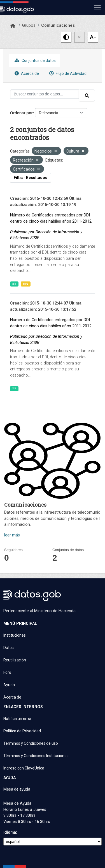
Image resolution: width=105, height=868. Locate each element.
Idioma (10, 832)
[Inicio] (13, 26)
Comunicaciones (58, 25)
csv (26, 284)
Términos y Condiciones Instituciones (36, 756)
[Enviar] (87, 95)
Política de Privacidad (22, 731)
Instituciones (15, 635)
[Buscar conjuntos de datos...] (45, 94)
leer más (12, 535)
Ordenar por (21, 113)
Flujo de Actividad (67, 73)
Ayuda (9, 685)
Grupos (29, 25)
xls (14, 284)
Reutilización (15, 660)
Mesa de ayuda (17, 789)
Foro (7, 672)
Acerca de (26, 73)
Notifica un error (17, 719)
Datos (9, 648)
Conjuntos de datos (34, 60)
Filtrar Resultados (31, 178)
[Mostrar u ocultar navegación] (97, 8)
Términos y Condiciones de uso (31, 743)
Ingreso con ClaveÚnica (24, 768)
